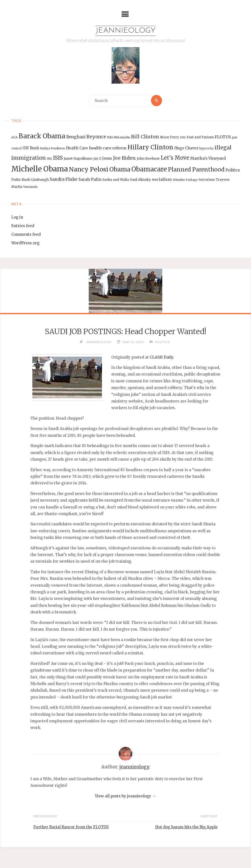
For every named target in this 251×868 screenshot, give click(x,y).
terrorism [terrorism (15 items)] (207, 180)
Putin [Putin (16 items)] (16, 180)
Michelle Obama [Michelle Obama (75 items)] (40, 169)
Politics (163, 342)
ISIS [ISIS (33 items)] (58, 158)
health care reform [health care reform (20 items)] (108, 148)
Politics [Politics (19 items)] (233, 170)
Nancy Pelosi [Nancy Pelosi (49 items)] (89, 169)
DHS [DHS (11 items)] (183, 138)
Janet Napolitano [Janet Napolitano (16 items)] (78, 158)
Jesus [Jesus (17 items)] (107, 158)
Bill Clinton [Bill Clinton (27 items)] (145, 137)
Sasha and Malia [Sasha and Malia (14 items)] (116, 180)
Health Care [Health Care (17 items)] (77, 148)
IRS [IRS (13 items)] (49, 159)
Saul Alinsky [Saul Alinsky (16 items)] (140, 180)
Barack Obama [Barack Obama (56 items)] (42, 136)
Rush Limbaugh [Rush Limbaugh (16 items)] (35, 180)
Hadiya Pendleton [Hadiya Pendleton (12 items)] (52, 148)
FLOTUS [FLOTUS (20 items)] (223, 137)
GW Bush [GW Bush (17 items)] (31, 148)
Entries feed (23, 226)
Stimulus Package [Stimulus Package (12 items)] (185, 180)
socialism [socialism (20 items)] (162, 179)
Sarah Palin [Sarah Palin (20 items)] (90, 179)
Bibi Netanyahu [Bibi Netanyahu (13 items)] (119, 137)
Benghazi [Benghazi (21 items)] (76, 137)
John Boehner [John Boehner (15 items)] (148, 159)
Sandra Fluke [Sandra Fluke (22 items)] (64, 179)
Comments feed (26, 234)
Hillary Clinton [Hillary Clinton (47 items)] (150, 147)
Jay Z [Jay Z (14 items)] (97, 159)
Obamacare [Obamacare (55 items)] (149, 169)
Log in (17, 217)
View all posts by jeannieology (125, 796)
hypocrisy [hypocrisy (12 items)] (206, 148)
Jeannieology (126, 31)
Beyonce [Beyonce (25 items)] (96, 137)
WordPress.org (25, 243)
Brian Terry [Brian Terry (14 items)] (169, 137)
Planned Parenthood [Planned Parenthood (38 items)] (196, 169)
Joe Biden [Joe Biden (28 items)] (124, 158)
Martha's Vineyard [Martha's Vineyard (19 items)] (208, 158)
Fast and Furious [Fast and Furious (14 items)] (200, 137)
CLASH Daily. (162, 357)
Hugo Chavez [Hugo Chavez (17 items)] (186, 148)
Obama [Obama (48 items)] (120, 169)
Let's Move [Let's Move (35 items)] (175, 158)
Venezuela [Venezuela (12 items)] (30, 187)
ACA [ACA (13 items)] (14, 137)
